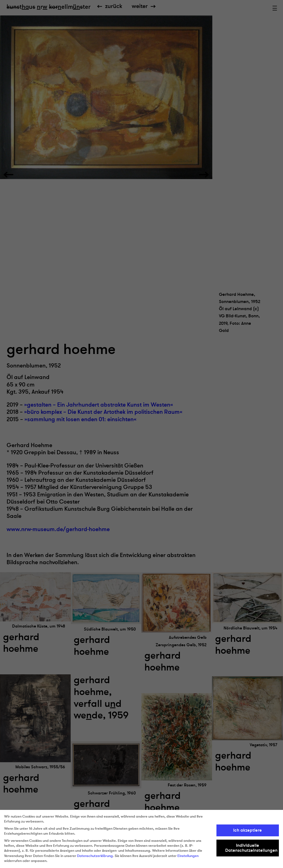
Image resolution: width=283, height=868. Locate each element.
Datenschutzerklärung (95, 856)
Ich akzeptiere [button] (248, 830)
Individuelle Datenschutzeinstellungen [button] (251, 848)
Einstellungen (188, 856)
